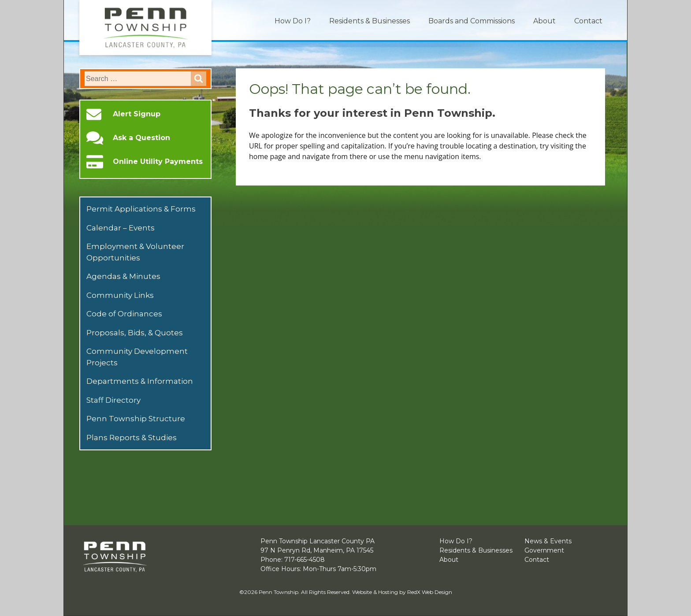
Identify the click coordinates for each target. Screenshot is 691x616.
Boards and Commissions (472, 21)
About (544, 21)
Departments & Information (140, 381)
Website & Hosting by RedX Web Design (402, 592)
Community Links (120, 295)
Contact (588, 21)
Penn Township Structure (136, 419)
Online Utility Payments (158, 162)
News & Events (548, 541)
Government (544, 550)
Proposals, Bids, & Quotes (135, 333)
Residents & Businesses (370, 21)
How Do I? (293, 21)
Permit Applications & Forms (141, 209)
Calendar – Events (121, 228)
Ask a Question (141, 138)
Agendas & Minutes (123, 276)
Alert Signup (137, 114)
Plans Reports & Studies (132, 438)
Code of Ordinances (124, 314)
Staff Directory (113, 400)
